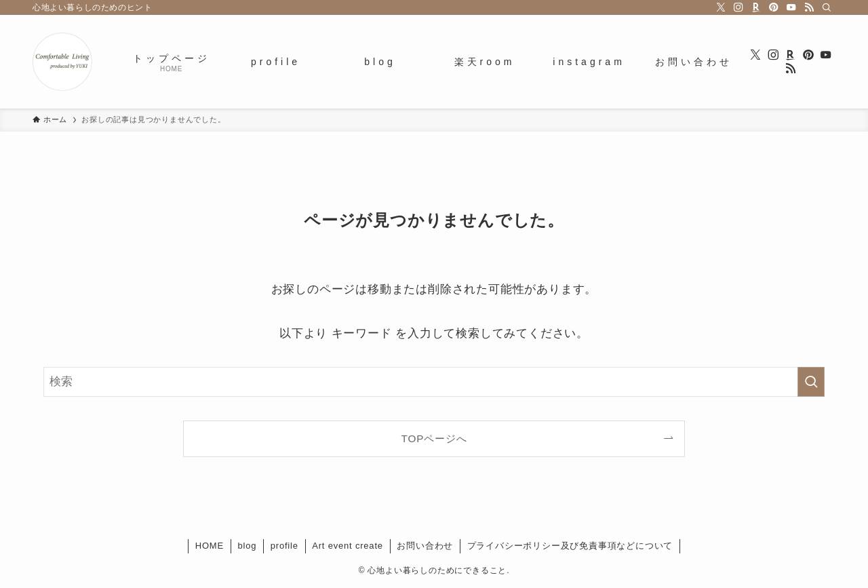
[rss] (809, 7)
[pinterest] (774, 7)
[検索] (827, 7)
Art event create (348, 546)
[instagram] (738, 7)
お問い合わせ (425, 546)
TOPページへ (434, 438)
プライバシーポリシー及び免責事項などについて (570, 546)
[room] (756, 7)
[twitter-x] (721, 7)
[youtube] (791, 7)
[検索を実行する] (811, 382)
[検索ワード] (434, 382)
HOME (210, 546)
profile (284, 546)
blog (247, 546)
